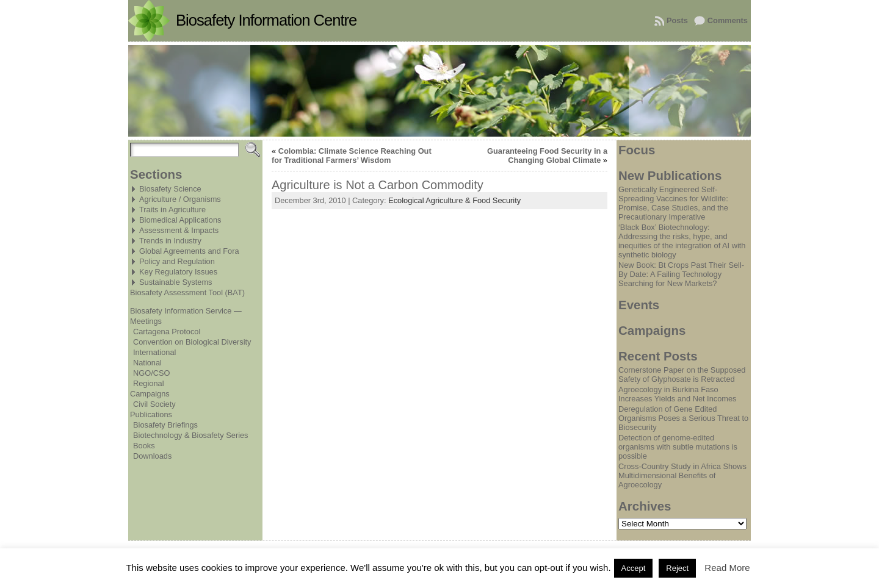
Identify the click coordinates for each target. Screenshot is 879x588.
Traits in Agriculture (172, 210)
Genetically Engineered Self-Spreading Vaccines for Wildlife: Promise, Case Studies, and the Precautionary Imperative (673, 203)
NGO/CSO (151, 373)
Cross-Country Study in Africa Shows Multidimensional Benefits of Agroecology (682, 475)
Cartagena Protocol (167, 332)
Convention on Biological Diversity (192, 342)
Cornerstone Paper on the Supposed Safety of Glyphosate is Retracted (682, 375)
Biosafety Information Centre (266, 20)
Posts (677, 20)
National (147, 363)
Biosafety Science (170, 189)
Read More (727, 568)
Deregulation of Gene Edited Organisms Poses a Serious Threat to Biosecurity (683, 418)
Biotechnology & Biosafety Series (191, 435)
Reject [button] (677, 568)
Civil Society (154, 404)
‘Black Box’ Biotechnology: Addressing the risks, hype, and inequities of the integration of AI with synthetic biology (682, 241)
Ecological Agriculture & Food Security (454, 200)
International (154, 352)
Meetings (146, 321)
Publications (151, 414)
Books (144, 446)
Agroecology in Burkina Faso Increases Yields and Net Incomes (677, 394)
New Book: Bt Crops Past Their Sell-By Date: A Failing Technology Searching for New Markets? (681, 274)
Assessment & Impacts (179, 230)
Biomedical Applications (180, 220)
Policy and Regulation (177, 261)
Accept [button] (634, 568)
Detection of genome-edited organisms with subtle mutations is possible (678, 447)
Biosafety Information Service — (186, 311)
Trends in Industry (170, 241)
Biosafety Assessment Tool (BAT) (187, 292)
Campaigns (150, 394)
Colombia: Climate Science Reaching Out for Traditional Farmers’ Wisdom (352, 156)
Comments (728, 20)
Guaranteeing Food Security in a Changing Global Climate (547, 156)
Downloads (152, 456)
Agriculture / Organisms (180, 199)
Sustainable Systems (176, 282)
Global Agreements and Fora (189, 251)
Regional (149, 383)
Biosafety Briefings (165, 425)
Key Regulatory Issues (178, 272)
